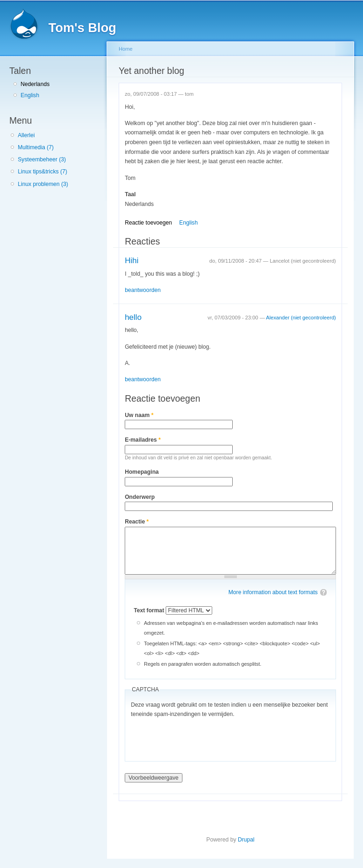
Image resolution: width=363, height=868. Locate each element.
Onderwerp (140, 497)
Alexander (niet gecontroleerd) (301, 318)
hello (133, 317)
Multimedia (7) (36, 147)
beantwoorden (143, 290)
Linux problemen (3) (43, 184)
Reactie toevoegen (148, 223)
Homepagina (142, 472)
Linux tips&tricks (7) (42, 172)
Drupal (246, 840)
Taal (130, 194)
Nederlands (35, 84)
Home (126, 49)
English (30, 95)
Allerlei (26, 135)
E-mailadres (143, 440)
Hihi (131, 261)
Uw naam (139, 415)
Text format (150, 610)
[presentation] (202, 737)
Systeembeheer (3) (42, 159)
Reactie (137, 522)
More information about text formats (273, 592)
